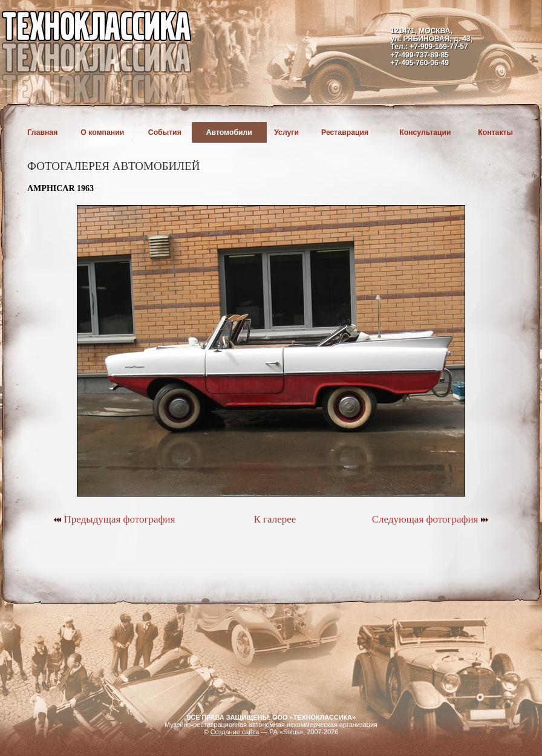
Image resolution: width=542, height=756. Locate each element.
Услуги (286, 132)
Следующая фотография (430, 519)
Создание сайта (235, 732)
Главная (43, 132)
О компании (102, 132)
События (165, 132)
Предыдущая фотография (114, 519)
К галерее (275, 519)
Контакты (495, 132)
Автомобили (229, 132)
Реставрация (345, 132)
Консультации (425, 132)
